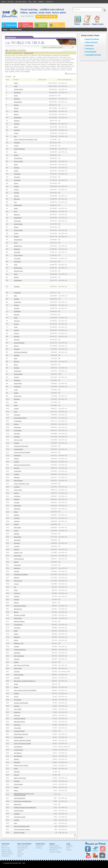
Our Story (11, 2)
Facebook (21, 850)
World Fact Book (16, 30)
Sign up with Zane (46, 17)
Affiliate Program (7, 852)
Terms (68, 848)
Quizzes (87, 20)
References (13, 50)
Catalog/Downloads (93, 55)
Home (4, 2)
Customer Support (55, 852)
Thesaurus (90, 49)
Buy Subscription (21, 2)
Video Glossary (92, 42)
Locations (39, 848)
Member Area (54, 850)
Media (19, 856)
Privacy (69, 850)
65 (14, 76)
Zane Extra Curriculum (57, 25)
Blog (35, 2)
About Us (5, 846)
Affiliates (41, 2)
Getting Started (54, 846)
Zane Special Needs (41, 25)
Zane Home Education (26, 25)
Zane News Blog (23, 846)
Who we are (5, 848)
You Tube (20, 854)
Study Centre (98, 20)
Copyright (70, 846)
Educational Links (7, 854)
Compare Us (6, 856)
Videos (78, 20)
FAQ (30, 2)
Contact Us (49, 2)
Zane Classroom (9, 25)
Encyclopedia (91, 52)
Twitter (20, 852)
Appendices (22, 50)
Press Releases (22, 848)
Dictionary (90, 45)
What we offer (6, 850)
